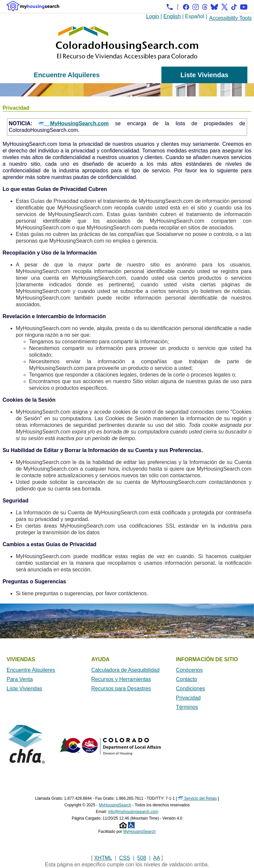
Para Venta (20, 679)
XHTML (103, 858)
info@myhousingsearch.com (133, 812)
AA (156, 858)
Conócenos (189, 670)
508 (142, 858)
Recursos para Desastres (121, 689)
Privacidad (188, 698)
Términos (187, 707)
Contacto (187, 679)
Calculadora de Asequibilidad (125, 670)
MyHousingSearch (115, 805)
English (172, 16)
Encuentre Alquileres (67, 75)
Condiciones (190, 689)
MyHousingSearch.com (74, 123)
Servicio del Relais (197, 798)
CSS (125, 858)
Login (153, 16)
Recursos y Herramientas (121, 679)
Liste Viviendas (204, 75)
